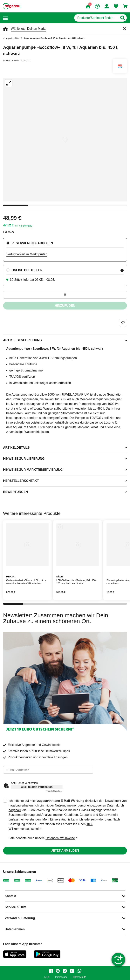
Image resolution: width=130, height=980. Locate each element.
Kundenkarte (25, 226)
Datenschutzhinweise (60, 838)
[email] (48, 770)
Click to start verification (37, 787)
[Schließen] (125, 29)
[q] (96, 18)
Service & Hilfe (16, 907)
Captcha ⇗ (54, 791)
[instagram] (65, 971)
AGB (47, 977)
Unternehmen (15, 929)
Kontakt (10, 896)
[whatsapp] (79, 971)
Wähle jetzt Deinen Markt (28, 29)
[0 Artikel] (65, 295)
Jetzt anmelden (65, 851)
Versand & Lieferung (20, 918)
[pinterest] (58, 971)
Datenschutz (79, 977)
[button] (5, 18)
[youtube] (72, 971)
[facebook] (51, 971)
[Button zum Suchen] (122, 18)
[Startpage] (12, 6)
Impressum (61, 977)
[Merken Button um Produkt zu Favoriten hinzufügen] (123, 323)
